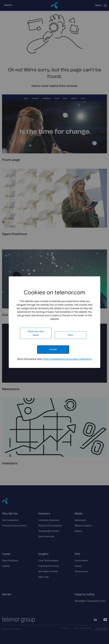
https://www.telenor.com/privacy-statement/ (67, 359)
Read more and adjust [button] (36, 333)
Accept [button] (53, 349)
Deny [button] (70, 335)
